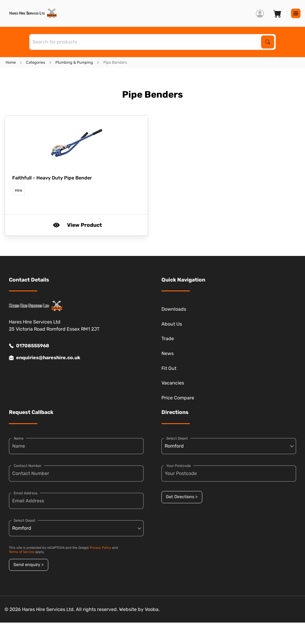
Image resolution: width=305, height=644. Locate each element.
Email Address (26, 493)
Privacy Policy (100, 548)
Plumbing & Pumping (74, 62)
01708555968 (29, 346)
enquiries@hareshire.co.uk (45, 358)
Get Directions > (182, 497)
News (168, 353)
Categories (36, 62)
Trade (168, 339)
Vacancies (173, 383)
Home (11, 62)
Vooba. (152, 609)
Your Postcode (179, 466)
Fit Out (169, 368)
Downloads (174, 309)
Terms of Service (22, 552)
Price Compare (178, 398)
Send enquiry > (28, 565)
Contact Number (28, 466)
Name (19, 438)
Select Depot (25, 520)
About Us (172, 324)
